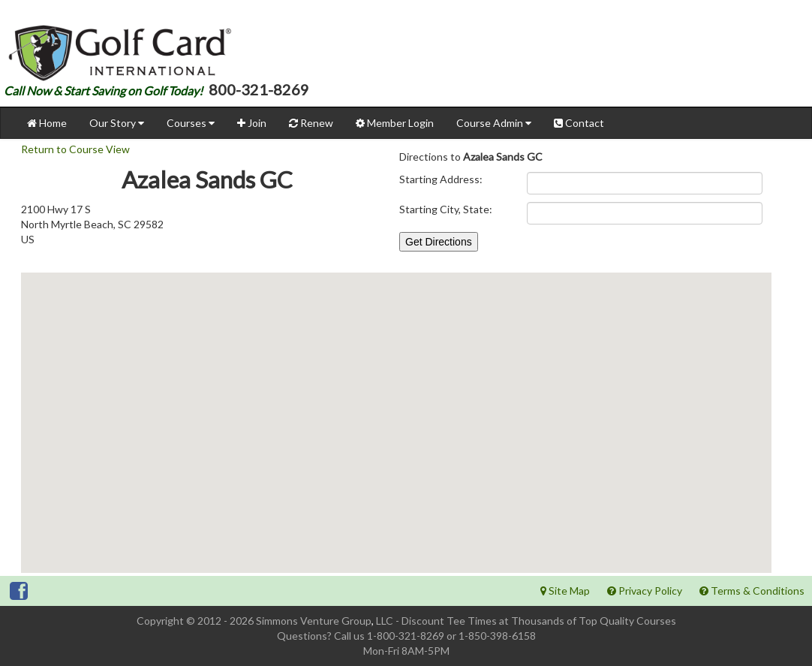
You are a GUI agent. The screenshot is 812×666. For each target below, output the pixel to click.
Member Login (395, 123)
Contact (579, 123)
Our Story (117, 123)
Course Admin (494, 123)
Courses (191, 123)
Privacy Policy (645, 591)
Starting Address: (441, 179)
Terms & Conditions (752, 591)
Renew (311, 123)
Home (47, 123)
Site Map (565, 591)
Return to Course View (75, 149)
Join (252, 123)
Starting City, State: (446, 209)
